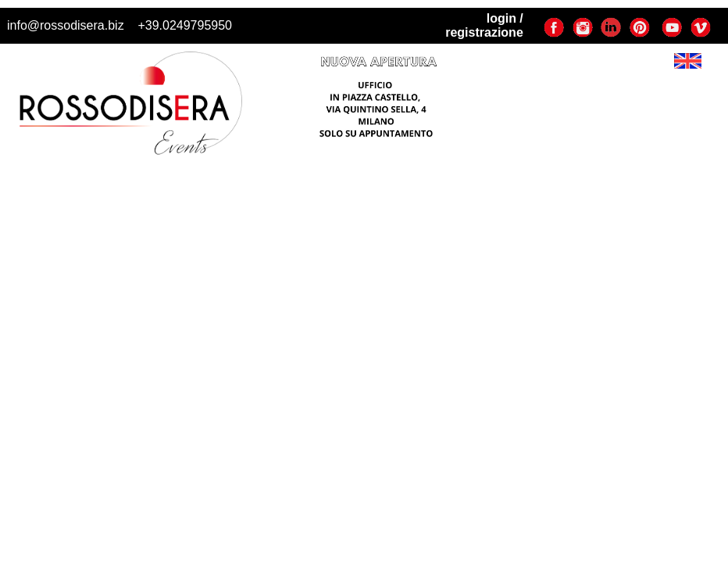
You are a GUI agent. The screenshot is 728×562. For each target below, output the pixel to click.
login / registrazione (484, 25)
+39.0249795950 (185, 25)
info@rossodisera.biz (66, 25)
